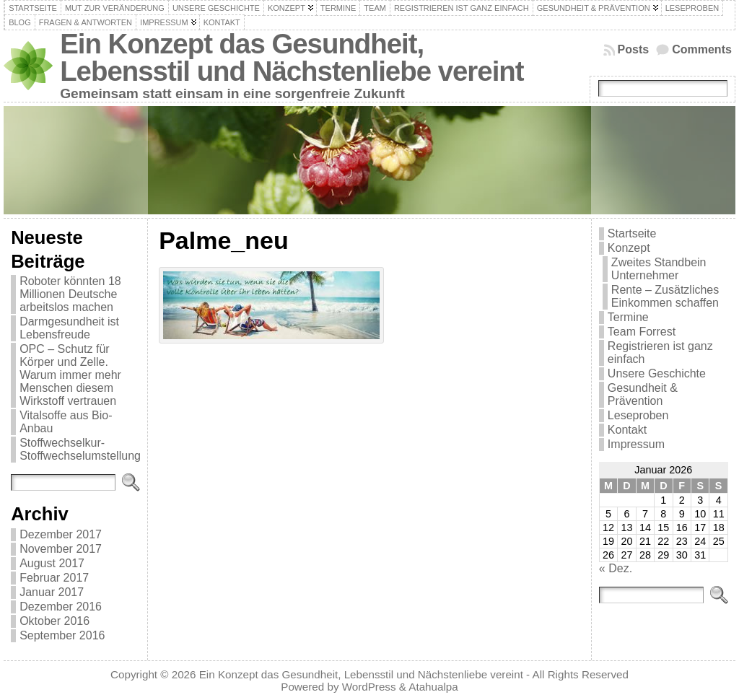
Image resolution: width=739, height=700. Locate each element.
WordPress (369, 687)
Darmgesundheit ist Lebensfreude (69, 328)
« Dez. (616, 568)
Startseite (632, 233)
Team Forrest (642, 332)
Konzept (629, 248)
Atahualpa (433, 687)
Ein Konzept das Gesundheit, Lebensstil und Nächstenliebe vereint (292, 57)
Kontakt (627, 430)
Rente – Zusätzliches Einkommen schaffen (665, 296)
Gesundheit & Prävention (643, 394)
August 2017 (52, 563)
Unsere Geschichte (657, 373)
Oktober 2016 (54, 621)
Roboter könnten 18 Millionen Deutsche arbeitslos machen (70, 294)
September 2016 (62, 635)
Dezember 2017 (61, 534)
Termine (628, 317)
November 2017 (61, 549)
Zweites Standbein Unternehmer (659, 269)
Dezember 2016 (61, 607)
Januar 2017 (52, 592)
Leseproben (638, 415)
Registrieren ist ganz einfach (660, 353)
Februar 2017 (54, 578)
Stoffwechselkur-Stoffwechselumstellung (80, 449)
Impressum (636, 444)
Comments (702, 49)
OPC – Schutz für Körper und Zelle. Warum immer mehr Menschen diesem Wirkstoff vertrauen (70, 375)
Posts (634, 49)
